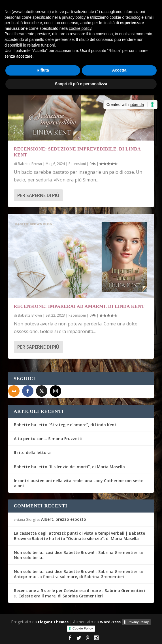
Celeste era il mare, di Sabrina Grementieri (61, 596)
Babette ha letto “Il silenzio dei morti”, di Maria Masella (69, 467)
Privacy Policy (138, 622)
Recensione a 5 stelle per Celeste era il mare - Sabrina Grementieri (79, 590)
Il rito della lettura (32, 452)
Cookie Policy (83, 628)
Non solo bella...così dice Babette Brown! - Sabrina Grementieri (76, 552)
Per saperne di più (38, 195)
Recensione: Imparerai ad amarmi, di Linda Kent (79, 306)
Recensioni (77, 164)
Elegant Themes (53, 622)
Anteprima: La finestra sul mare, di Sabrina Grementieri (69, 577)
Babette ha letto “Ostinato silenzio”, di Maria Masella (85, 539)
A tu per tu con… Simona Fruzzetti (48, 439)
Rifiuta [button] (43, 70)
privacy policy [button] (74, 17)
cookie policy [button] (80, 28)
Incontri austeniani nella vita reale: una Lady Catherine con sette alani (79, 483)
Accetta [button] (119, 70)
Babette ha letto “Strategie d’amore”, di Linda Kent (65, 425)
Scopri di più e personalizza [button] (81, 84)
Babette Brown (30, 164)
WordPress (110, 622)
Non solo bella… (30, 558)
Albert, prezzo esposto (64, 519)
